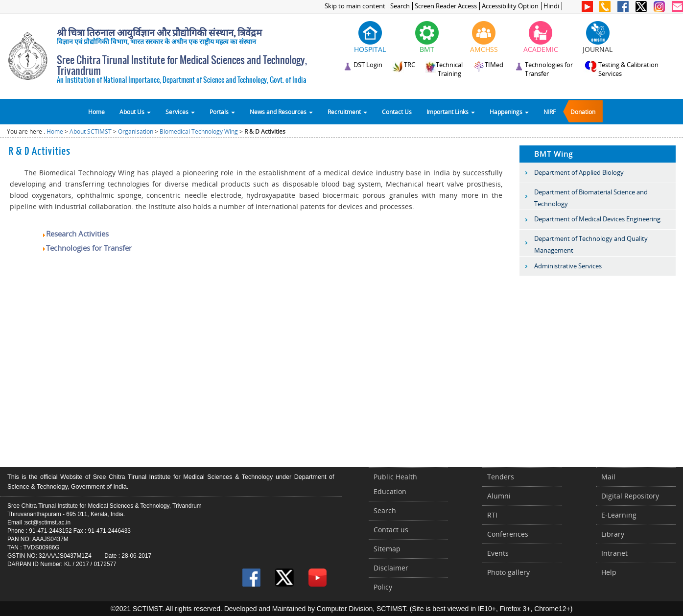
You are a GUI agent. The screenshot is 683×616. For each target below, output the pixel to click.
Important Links (451, 112)
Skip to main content (355, 6)
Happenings (509, 112)
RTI (492, 515)
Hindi (551, 6)
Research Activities (75, 234)
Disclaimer (391, 568)
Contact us (391, 530)
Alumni (499, 496)
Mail (608, 477)
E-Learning (619, 515)
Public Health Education (395, 484)
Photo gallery (508, 572)
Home (96, 112)
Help (609, 572)
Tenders (501, 477)
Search (400, 6)
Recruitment (347, 112)
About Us (135, 112)
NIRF (550, 112)
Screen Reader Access (446, 6)
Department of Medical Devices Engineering (597, 219)
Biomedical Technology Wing (199, 131)
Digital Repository (630, 496)
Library (613, 534)
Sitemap (387, 549)
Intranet (614, 553)
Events (498, 553)
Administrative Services (568, 266)
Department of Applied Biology (579, 172)
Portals (222, 112)
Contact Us (397, 112)
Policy (383, 587)
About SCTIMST (91, 131)
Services (180, 112)
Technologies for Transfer (87, 248)
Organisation (136, 131)
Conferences (508, 534)
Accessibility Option (510, 6)
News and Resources (281, 112)
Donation (583, 112)
